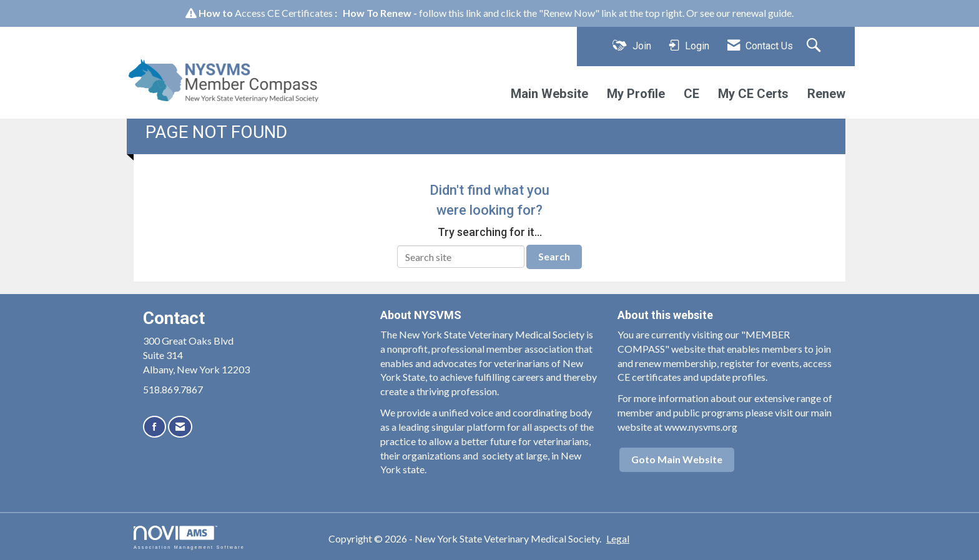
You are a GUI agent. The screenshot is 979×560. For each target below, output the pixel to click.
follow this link (450, 13)
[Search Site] (815, 46)
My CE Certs (753, 94)
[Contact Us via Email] (180, 427)
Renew (826, 94)
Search (554, 256)
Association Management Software (189, 537)
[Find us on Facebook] (155, 427)
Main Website (549, 94)
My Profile (636, 94)
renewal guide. (763, 13)
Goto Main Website (677, 459)
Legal (618, 538)
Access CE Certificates (284, 13)
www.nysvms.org (701, 427)
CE (691, 94)
